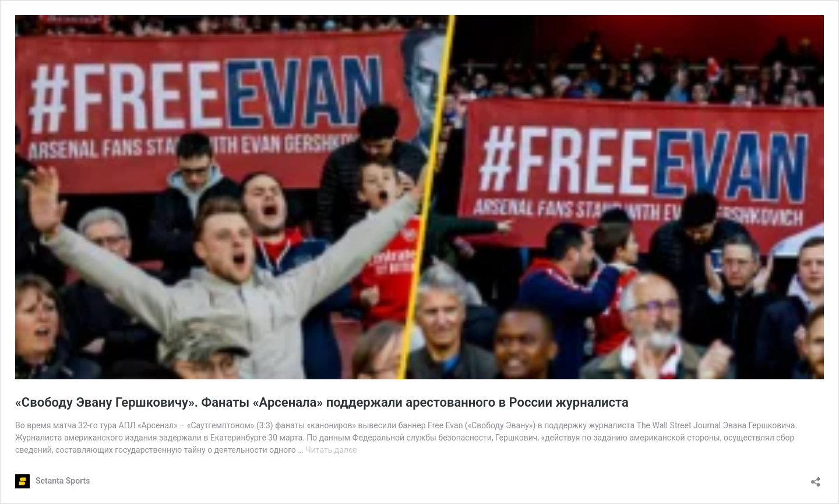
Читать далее (331, 450)
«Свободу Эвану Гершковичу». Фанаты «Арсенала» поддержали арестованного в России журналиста (322, 402)
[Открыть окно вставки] (816, 478)
